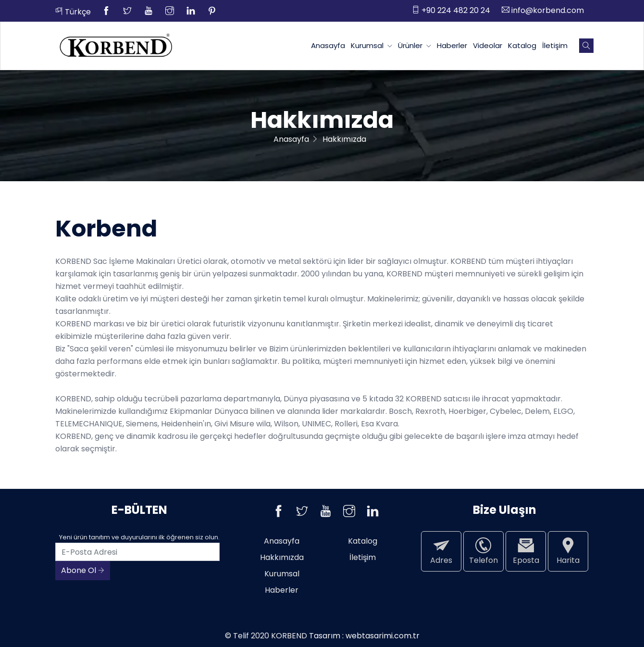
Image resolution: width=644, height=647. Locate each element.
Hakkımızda (282, 557)
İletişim (555, 45)
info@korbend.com (543, 10)
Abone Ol (83, 570)
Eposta (526, 551)
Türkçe (73, 12)
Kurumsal (372, 45)
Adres (441, 551)
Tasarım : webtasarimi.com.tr (364, 636)
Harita (568, 551)
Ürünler (415, 45)
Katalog (522, 45)
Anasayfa (328, 45)
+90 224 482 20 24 (451, 10)
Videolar (488, 45)
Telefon (483, 551)
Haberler (452, 45)
